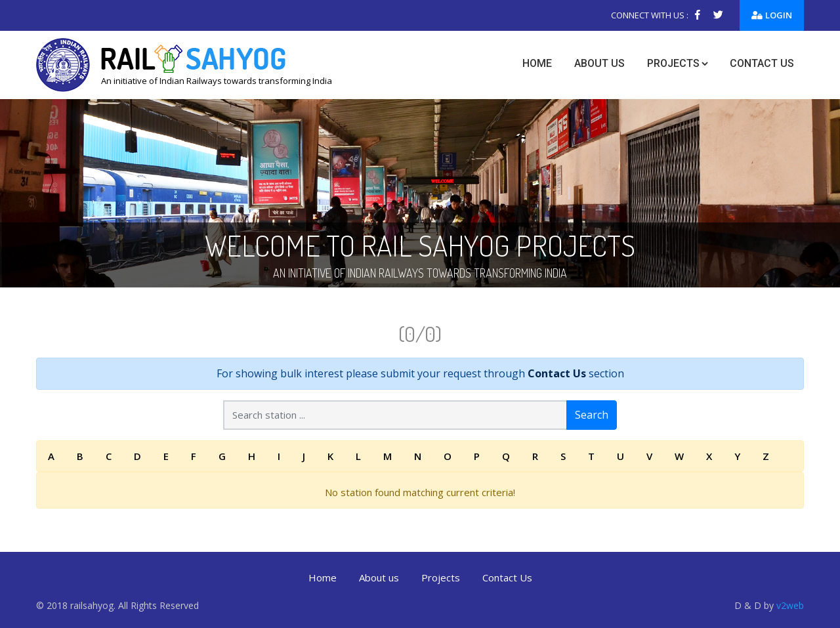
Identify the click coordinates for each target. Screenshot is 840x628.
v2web (790, 605)
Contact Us (557, 373)
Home (537, 63)
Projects (673, 63)
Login (772, 15)
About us (599, 63)
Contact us (762, 63)
